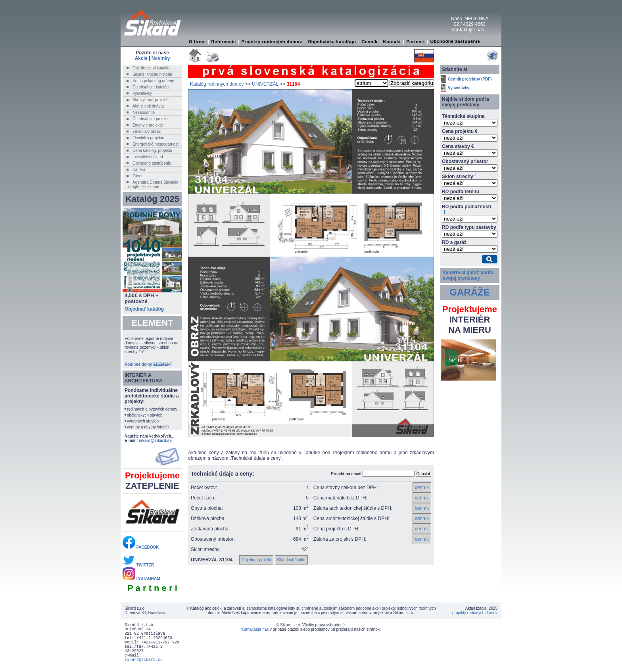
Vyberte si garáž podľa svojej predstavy (468, 275)
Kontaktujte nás (255, 629)
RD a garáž (454, 242)
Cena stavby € (458, 146)
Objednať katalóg (144, 309)
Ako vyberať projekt (150, 100)
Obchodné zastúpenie (455, 41)
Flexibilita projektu (148, 138)
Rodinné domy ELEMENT (148, 364)
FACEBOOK (141, 547)
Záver (138, 176)
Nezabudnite (144, 112)
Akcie (141, 58)
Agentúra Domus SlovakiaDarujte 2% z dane (153, 184)
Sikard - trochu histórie (152, 74)
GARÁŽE (469, 292)
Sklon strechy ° (459, 177)
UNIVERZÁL (265, 84)
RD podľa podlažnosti (466, 209)
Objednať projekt (256, 560)
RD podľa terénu (461, 192)
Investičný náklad (148, 157)
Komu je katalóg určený (153, 81)
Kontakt (392, 42)
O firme (197, 42)
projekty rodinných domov (475, 613)
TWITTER (138, 565)
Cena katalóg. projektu (152, 151)
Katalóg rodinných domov (217, 84)
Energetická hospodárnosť (156, 144)
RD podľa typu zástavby (469, 227)
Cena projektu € (460, 131)
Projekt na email (346, 474)
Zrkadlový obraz (147, 132)
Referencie (224, 42)
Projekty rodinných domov (272, 42)
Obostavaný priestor (465, 161)
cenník (422, 488)
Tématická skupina (463, 116)
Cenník (369, 42)
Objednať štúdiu (291, 560)
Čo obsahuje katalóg (151, 87)
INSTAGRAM (141, 579)
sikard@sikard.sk (155, 441)
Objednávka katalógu (332, 42)
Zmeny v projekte (148, 125)
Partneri (415, 42)
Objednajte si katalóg (151, 68)
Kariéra (139, 170)
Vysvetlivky (142, 93)
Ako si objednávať (148, 106)
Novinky (161, 58)
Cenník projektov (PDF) (470, 79)
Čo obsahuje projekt (150, 119)
